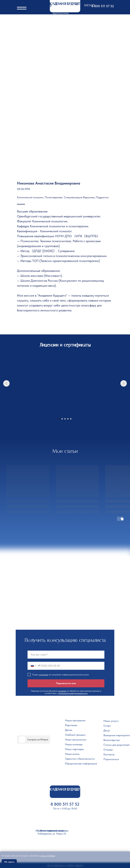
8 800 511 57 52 (103, 6)
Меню (90, 5)
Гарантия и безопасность (80, 759)
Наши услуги (111, 721)
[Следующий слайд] (124, 383)
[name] (66, 655)
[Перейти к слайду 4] (68, 419)
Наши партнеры (74, 749)
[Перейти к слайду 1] (59, 419)
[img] (22, 740)
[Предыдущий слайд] (6, 383)
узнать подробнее (48, 856)
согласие (43, 675)
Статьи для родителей (116, 745)
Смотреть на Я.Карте (38, 740)
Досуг (107, 730)
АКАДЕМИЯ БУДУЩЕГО (65, 4)
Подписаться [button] (111, 759)
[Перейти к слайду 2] (62, 419)
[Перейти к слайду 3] (65, 419)
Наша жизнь (72, 754)
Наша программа (75, 720)
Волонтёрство (112, 740)
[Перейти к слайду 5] (71, 419)
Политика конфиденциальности (52, 831)
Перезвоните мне (66, 683)
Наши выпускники (76, 740)
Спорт (107, 726)
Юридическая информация (81, 763)
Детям (69, 730)
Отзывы (108, 750)
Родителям (71, 725)
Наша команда (74, 744)
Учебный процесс (75, 735)
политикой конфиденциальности (73, 693)
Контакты (109, 754)
